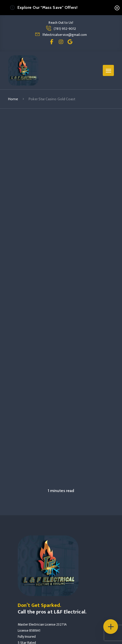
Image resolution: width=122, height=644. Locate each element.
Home (13, 99)
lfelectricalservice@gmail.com (65, 35)
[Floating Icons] (111, 627)
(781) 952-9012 (65, 29)
